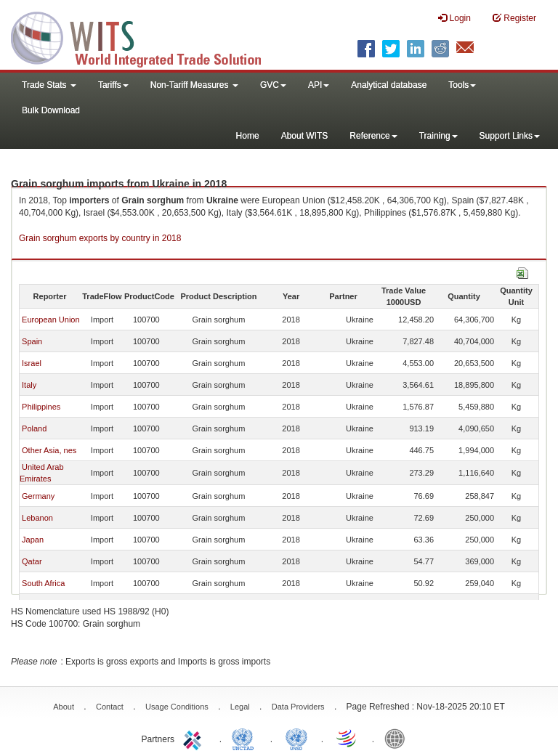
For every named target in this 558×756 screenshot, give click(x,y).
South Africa (43, 583)
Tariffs (113, 85)
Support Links (510, 136)
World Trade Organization (347, 738)
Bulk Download (51, 110)
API (319, 85)
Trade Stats (49, 85)
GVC (273, 85)
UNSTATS (296, 738)
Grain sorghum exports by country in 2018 (100, 238)
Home (248, 136)
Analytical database (389, 85)
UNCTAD (246, 738)
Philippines (41, 407)
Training (438, 136)
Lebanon (37, 518)
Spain (32, 341)
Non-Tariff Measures (194, 85)
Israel (32, 363)
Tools (462, 85)
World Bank (398, 738)
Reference (373, 136)
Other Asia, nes (49, 450)
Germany (38, 496)
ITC (195, 738)
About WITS (305, 136)
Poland (34, 428)
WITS (145, 36)
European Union (51, 320)
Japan (33, 540)
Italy (29, 385)
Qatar (32, 561)
